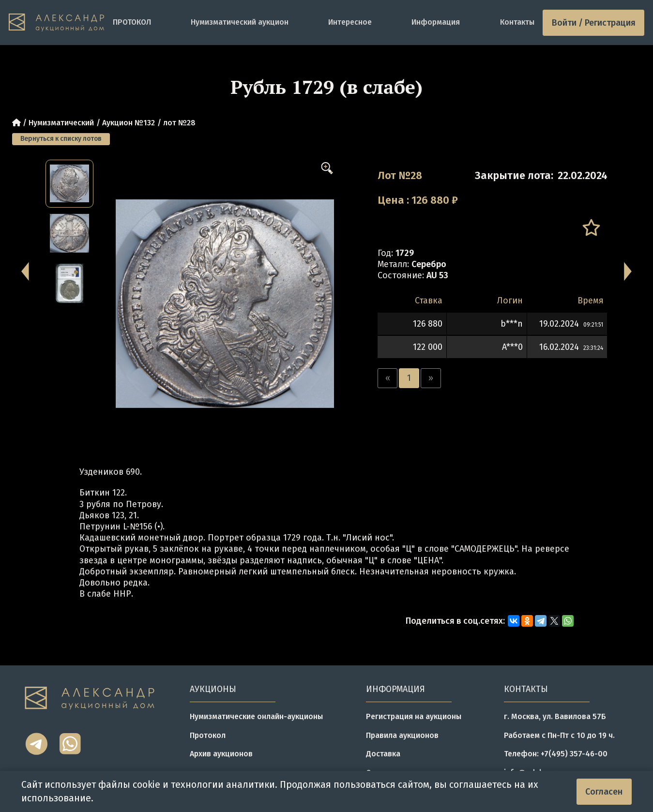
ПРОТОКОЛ (132, 22)
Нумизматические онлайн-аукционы (256, 716)
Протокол (208, 735)
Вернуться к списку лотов (61, 139)
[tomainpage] (56, 23)
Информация (436, 22)
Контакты (517, 22)
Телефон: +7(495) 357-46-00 (556, 754)
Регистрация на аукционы (414, 716)
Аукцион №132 (129, 123)
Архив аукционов (221, 754)
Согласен (604, 792)
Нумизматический (61, 123)
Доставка (383, 754)
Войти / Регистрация (594, 23)
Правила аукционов (402, 735)
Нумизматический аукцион (240, 22)
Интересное (350, 22)
